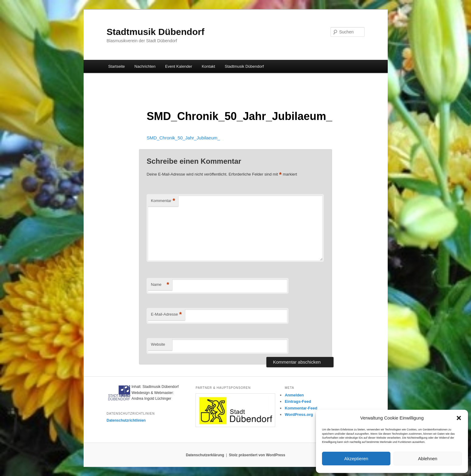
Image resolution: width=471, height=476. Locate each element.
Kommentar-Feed (301, 408)
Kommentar (163, 201)
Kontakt (208, 66)
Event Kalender (179, 66)
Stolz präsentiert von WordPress (257, 455)
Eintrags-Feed (298, 401)
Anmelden (294, 395)
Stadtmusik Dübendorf (156, 32)
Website (158, 344)
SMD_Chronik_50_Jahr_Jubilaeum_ (183, 138)
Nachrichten (145, 66)
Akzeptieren (356, 459)
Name (160, 285)
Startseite (117, 66)
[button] (459, 418)
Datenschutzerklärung (205, 455)
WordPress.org (299, 414)
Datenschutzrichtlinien (126, 420)
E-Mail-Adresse (166, 315)
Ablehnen (428, 459)
